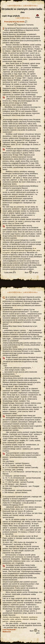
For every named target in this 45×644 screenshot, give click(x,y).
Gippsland (20, 25)
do (32, 272)
